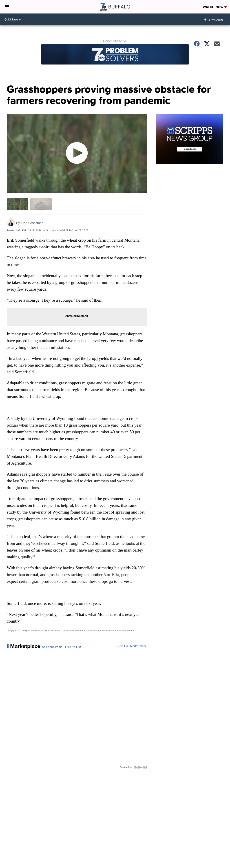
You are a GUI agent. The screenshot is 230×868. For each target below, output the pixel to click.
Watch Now (215, 7)
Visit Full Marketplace (132, 646)
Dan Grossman (32, 223)
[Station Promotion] (115, 55)
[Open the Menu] (7, 7)
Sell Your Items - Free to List (61, 647)
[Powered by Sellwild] (140, 767)
